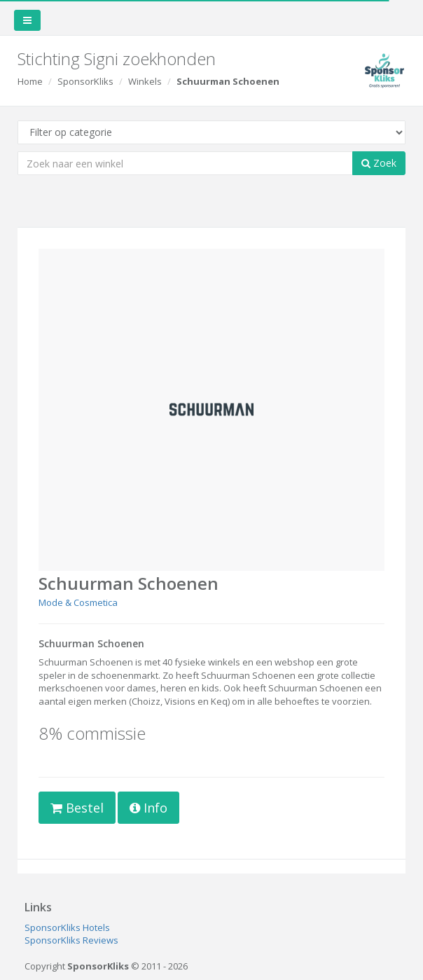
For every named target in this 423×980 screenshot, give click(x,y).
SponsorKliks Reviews (71, 940)
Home (30, 81)
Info (148, 808)
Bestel (77, 808)
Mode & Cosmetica (78, 602)
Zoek (379, 163)
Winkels (145, 81)
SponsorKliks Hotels (67, 927)
